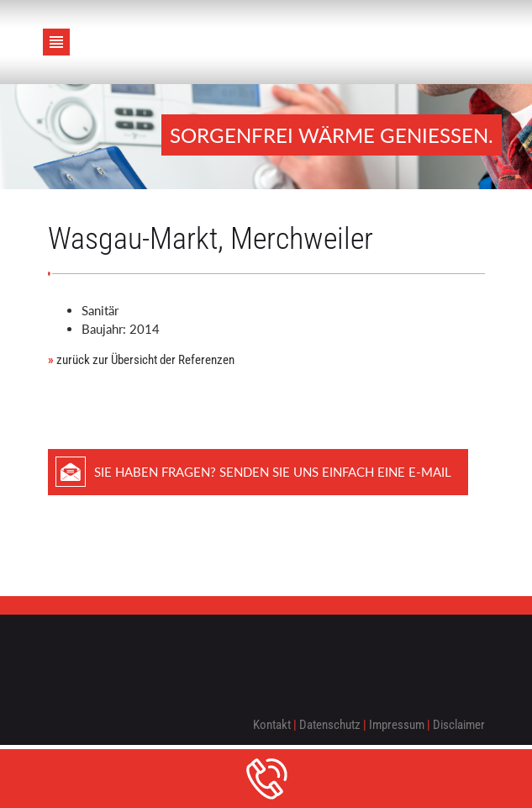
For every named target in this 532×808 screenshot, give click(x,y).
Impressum (397, 725)
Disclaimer (459, 725)
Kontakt (272, 725)
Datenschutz (330, 725)
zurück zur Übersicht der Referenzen (141, 360)
